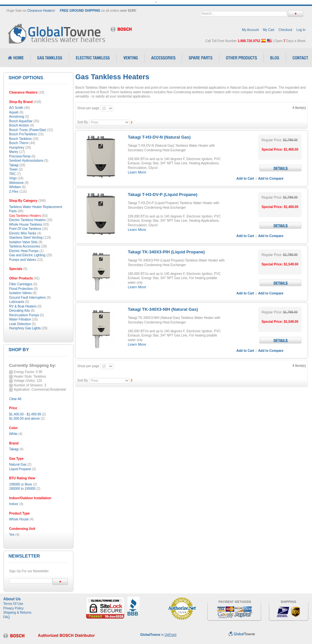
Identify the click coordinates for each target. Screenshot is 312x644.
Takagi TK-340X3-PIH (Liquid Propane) (166, 252)
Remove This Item (11, 372)
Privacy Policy (13, 608)
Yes (12, 535)
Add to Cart (245, 179)
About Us (12, 599)
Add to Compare (271, 179)
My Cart (268, 30)
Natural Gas (18, 464)
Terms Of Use (13, 604)
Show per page (88, 108)
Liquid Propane (20, 469)
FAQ (7, 617)
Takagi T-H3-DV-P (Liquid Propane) (163, 195)
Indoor (14, 504)
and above (24, 419)
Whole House (19, 519)
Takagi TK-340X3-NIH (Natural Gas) (163, 309)
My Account (250, 30)
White (13, 434)
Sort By (83, 122)
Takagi (14, 449)
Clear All (15, 399)
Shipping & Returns (17, 613)
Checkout (285, 30)
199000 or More (21, 484)
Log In (301, 30)
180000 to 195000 (22, 489)
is (158, 635)
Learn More (137, 172)
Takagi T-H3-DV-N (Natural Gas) (159, 137)
